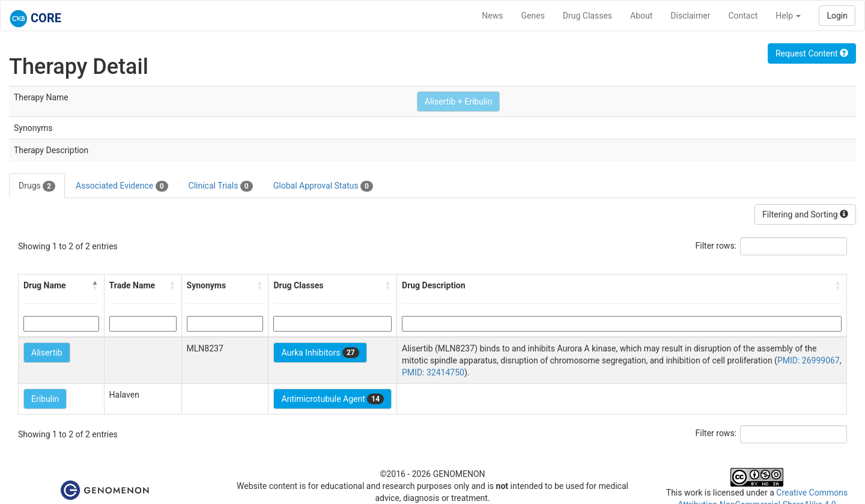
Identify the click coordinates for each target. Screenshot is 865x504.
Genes (533, 16)
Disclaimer (690, 16)
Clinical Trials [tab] (221, 186)
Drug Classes (587, 16)
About (641, 16)
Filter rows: (716, 246)
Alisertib (47, 353)
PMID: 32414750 (433, 372)
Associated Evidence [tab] (122, 186)
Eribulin (45, 399)
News (492, 16)
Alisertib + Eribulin (459, 102)
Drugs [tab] (37, 186)
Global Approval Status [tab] (323, 186)
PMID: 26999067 (809, 360)
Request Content (812, 53)
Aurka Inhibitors (320, 353)
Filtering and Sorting (805, 214)
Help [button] (788, 16)
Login (837, 16)
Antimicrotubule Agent (332, 399)
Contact (743, 16)
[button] (96, 285)
